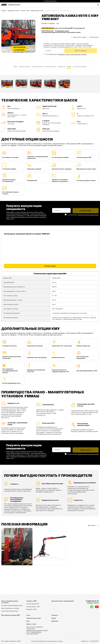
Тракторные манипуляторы (10, 611)
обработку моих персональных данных (73, 55)
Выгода (80, 68)
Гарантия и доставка (34, 618)
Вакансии (55, 621)
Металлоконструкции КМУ (11, 615)
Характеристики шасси (19, 68)
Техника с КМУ (25, 11)
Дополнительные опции (54, 68)
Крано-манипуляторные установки (10, 602)
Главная (4, 11)
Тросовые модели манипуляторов (12, 605)
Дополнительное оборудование (63, 601)
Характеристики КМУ (36, 68)
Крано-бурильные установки (10, 608)
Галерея (5, 68)
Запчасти (55, 615)
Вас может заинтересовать (12, 77)
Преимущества (69, 68)
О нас (28, 615)
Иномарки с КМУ (31, 609)
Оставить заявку (50, 284)
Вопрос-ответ (31, 624)
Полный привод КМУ (33, 604)
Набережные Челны (13, 11)
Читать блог (93, 549)
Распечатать (93, 37)
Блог (28, 621)
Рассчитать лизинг (79, 37)
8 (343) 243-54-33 (14, 5)
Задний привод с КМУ (37, 11)
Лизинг (54, 618)
